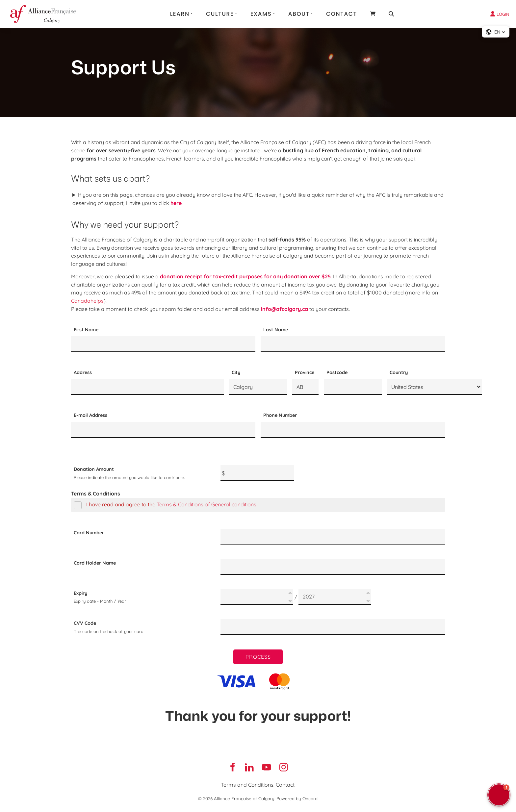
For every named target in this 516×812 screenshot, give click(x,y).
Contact (342, 14)
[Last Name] (353, 344)
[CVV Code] (333, 627)
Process (258, 657)
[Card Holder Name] (333, 567)
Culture (220, 14)
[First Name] (163, 344)
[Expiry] (257, 597)
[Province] (305, 387)
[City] (258, 387)
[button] (496, 32)
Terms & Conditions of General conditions (206, 504)
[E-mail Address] (163, 430)
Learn (180, 14)
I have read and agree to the (165, 504)
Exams (261, 14)
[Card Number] (333, 537)
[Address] (147, 387)
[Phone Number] (353, 430)
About (299, 14)
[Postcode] (353, 387)
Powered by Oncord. (297, 799)
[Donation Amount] (257, 473)
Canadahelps (87, 301)
